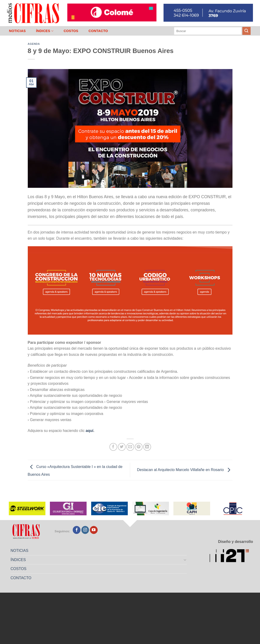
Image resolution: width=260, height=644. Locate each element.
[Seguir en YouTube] (94, 530)
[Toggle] (185, 560)
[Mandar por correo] (130, 447)
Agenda (34, 44)
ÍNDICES (45, 31)
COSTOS (71, 31)
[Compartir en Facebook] (113, 447)
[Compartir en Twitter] (122, 447)
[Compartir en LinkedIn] (147, 447)
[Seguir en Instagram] (85, 530)
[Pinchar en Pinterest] (139, 447)
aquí (90, 431)
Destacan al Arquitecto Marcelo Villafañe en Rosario (185, 470)
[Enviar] (246, 31)
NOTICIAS (17, 31)
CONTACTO (98, 31)
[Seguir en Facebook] (77, 530)
